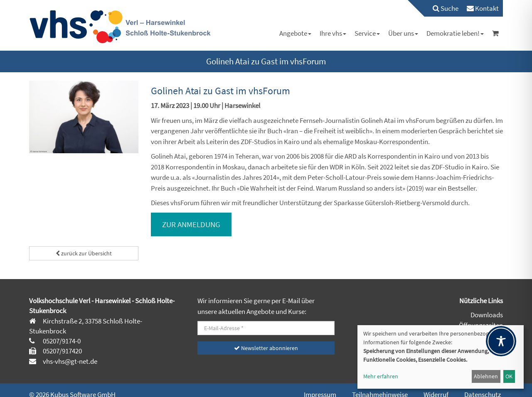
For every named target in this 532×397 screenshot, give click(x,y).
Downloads (487, 315)
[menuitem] (441, 8)
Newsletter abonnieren (266, 348)
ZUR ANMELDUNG (191, 224)
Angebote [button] (295, 33)
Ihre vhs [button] (333, 33)
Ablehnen (486, 376)
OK (509, 376)
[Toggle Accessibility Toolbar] (501, 341)
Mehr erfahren (381, 376)
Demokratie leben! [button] (455, 33)
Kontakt (483, 8)
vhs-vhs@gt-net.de (69, 361)
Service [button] (367, 33)
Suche (446, 8)
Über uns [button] (403, 33)
